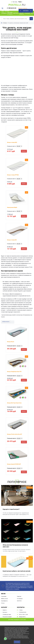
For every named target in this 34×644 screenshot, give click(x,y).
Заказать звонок (23, 8)
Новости (5, 610)
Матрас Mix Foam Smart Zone (14, 403)
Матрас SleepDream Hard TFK (14, 372)
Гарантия (19, 596)
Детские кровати (10, 13)
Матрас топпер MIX (12, 240)
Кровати (4, 13)
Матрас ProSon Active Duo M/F (15, 434)
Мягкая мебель (22, 13)
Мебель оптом (4, 599)
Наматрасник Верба (12, 207)
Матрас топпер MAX (12, 142)
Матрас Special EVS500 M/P (14, 464)
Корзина (26, 11)
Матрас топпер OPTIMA (13, 175)
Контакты (5, 612)
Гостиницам (20, 599)
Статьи (3, 603)
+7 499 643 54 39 (12, 8)
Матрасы (16, 13)
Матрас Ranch (11, 342)
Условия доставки (7, 614)
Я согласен (17, 642)
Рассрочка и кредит (7, 617)
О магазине (4, 596)
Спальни (27, 13)
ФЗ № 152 (19, 601)
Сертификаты (4, 601)
